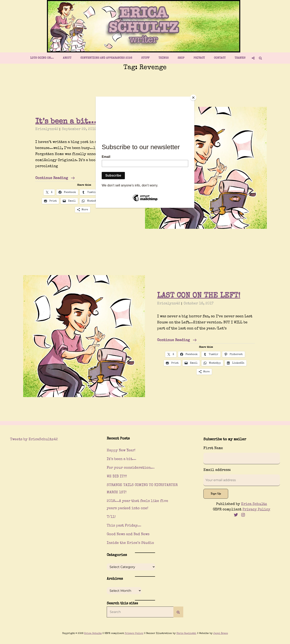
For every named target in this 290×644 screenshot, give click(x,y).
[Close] (193, 98)
